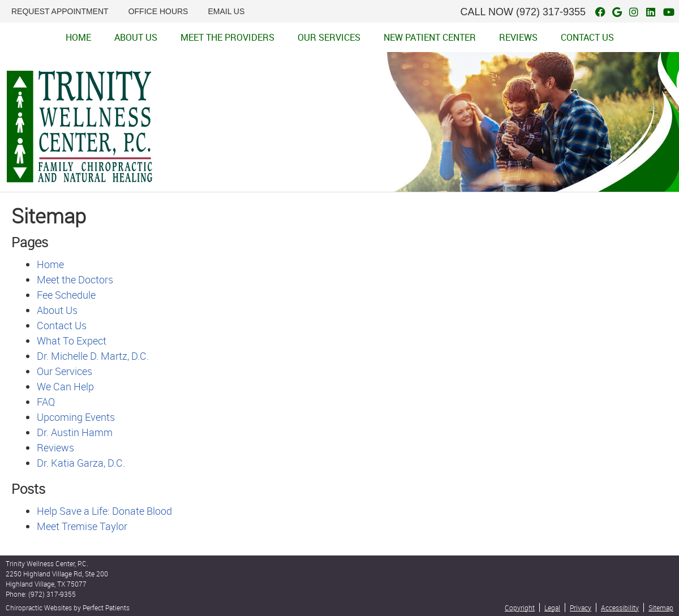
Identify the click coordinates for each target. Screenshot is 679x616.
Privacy (581, 608)
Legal (552, 608)
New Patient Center (430, 37)
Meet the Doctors (75, 279)
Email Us (226, 11)
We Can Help (65, 386)
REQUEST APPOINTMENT (60, 11)
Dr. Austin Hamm (75, 432)
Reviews (518, 37)
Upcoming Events (76, 417)
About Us (136, 37)
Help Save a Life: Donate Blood (104, 511)
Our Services (329, 37)
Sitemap (661, 608)
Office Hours (158, 11)
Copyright (520, 608)
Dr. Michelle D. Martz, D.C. (93, 356)
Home (78, 37)
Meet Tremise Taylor (82, 526)
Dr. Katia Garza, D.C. (81, 463)
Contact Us (587, 37)
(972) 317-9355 (551, 12)
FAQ (46, 402)
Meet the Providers (227, 37)
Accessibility (620, 608)
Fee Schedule (66, 295)
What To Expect (72, 341)
